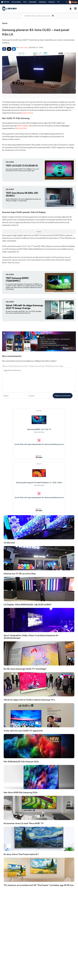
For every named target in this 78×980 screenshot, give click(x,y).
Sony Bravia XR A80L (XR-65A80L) (22, 194)
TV (58, 2)
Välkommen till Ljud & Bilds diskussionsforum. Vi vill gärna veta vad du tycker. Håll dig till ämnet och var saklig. (33, 366)
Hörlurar (52, 2)
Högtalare (43, 2)
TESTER (5, 2)
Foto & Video (16, 2)
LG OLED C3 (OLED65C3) (22, 166)
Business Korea (27, 113)
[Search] (53, 16)
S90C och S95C (21, 128)
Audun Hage (23, 47)
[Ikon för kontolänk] (71, 9)
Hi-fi (25, 2)
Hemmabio (33, 2)
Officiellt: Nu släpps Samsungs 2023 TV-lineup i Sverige (24, 307)
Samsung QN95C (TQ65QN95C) (17, 279)
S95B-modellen (23, 126)
